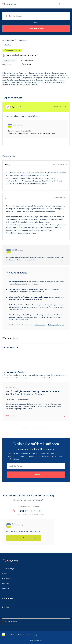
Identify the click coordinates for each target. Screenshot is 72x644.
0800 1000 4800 (30, 511)
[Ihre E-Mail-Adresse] (36, 466)
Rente (5, 574)
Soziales (5, 584)
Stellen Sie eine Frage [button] (36, 28)
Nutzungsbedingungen (56, 325)
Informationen (40, 325)
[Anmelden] (36, 475)
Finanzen (6, 589)
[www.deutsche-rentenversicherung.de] (23, 538)
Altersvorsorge (8, 569)
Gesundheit (7, 579)
